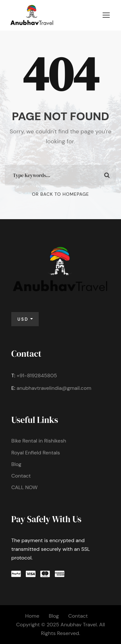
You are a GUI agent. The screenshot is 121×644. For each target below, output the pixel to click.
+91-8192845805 (37, 376)
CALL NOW (24, 487)
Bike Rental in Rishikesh (39, 441)
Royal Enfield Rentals (36, 453)
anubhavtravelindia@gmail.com (54, 388)
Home (32, 616)
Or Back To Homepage (60, 194)
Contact (21, 476)
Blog (16, 464)
